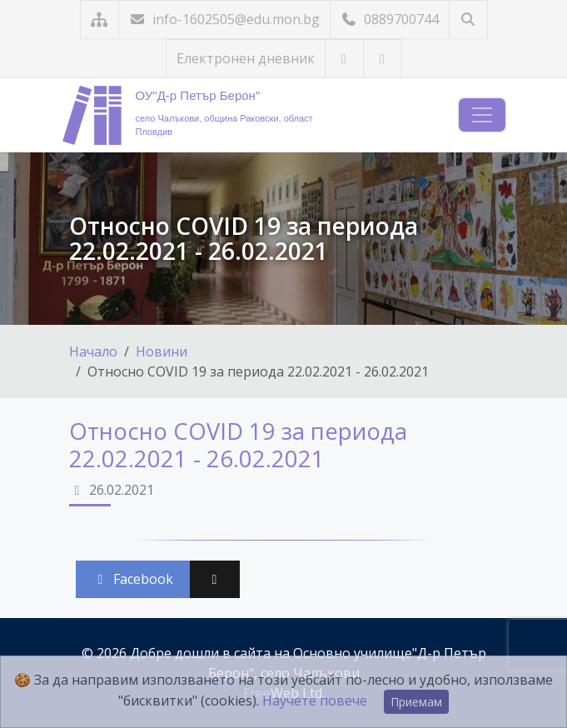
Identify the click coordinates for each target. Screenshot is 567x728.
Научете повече (315, 701)
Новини (162, 352)
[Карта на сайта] (99, 20)
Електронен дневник (246, 58)
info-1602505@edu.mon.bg (224, 19)
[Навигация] (482, 115)
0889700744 (390, 19)
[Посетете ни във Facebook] (383, 59)
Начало (93, 352)
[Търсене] (468, 20)
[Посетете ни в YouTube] (344, 59)
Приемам (416, 702)
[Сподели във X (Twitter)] (215, 579)
